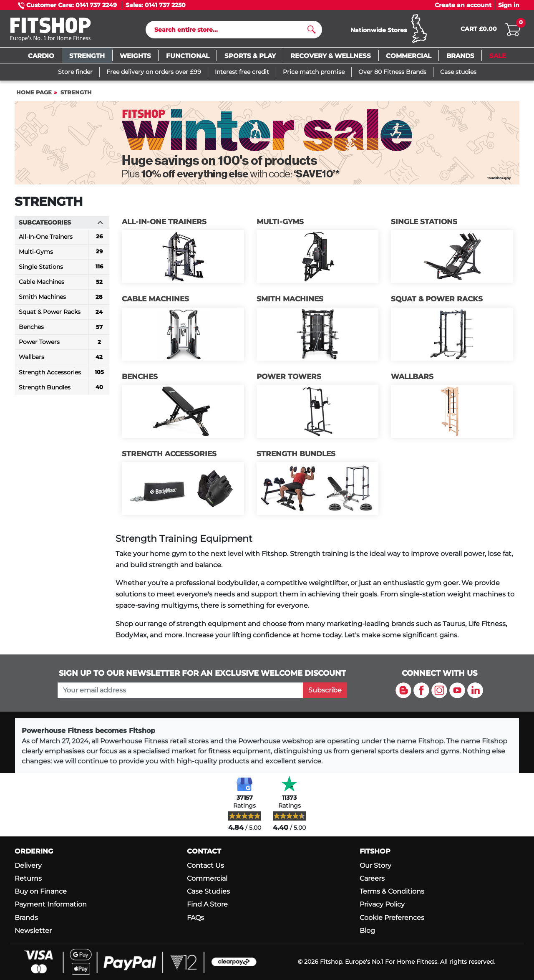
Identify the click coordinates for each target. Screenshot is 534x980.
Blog (367, 931)
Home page (34, 94)
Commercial (207, 878)
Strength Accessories (169, 456)
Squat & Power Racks (437, 301)
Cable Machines (155, 301)
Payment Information (51, 905)
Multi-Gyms (280, 223)
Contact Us (205, 865)
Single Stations (424, 223)
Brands (26, 918)
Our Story (375, 865)
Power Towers (289, 378)
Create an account (463, 5)
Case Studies (208, 891)
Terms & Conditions (392, 891)
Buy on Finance (41, 891)
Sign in (509, 5)
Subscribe (325, 690)
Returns (28, 878)
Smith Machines (290, 301)
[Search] (230, 30)
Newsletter (33, 931)
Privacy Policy (382, 905)
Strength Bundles (296, 456)
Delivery (28, 865)
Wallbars (412, 378)
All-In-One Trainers (164, 223)
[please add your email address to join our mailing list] (180, 690)
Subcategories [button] (61, 224)
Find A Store (207, 905)
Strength (76, 94)
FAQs (195, 918)
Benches (140, 378)
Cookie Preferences (392, 918)
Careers (372, 878)
